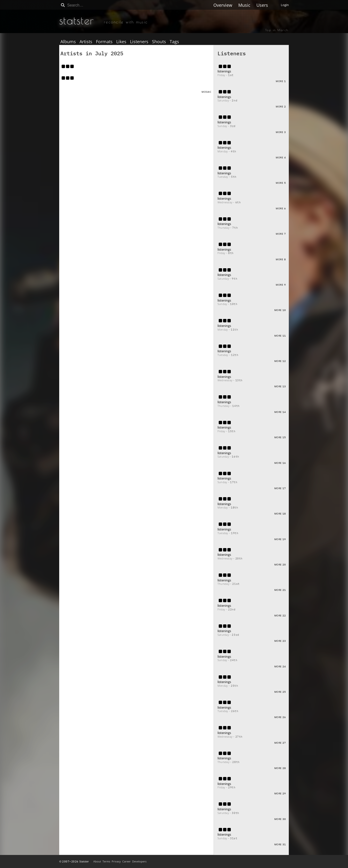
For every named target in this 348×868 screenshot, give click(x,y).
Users (262, 5)
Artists (86, 42)
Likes (121, 42)
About (97, 861)
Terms (106, 861)
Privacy (116, 861)
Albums (68, 42)
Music (244, 5)
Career (127, 861)
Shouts (159, 42)
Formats (104, 42)
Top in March (277, 30)
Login (285, 5)
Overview (223, 5)
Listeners (139, 42)
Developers (139, 861)
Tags (174, 42)
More (281, 81)
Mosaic (206, 92)
